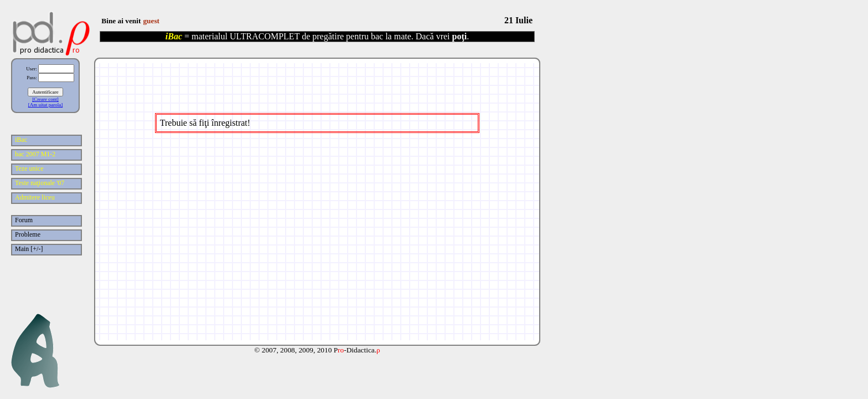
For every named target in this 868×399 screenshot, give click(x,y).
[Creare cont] (45, 99)
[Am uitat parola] (45, 105)
